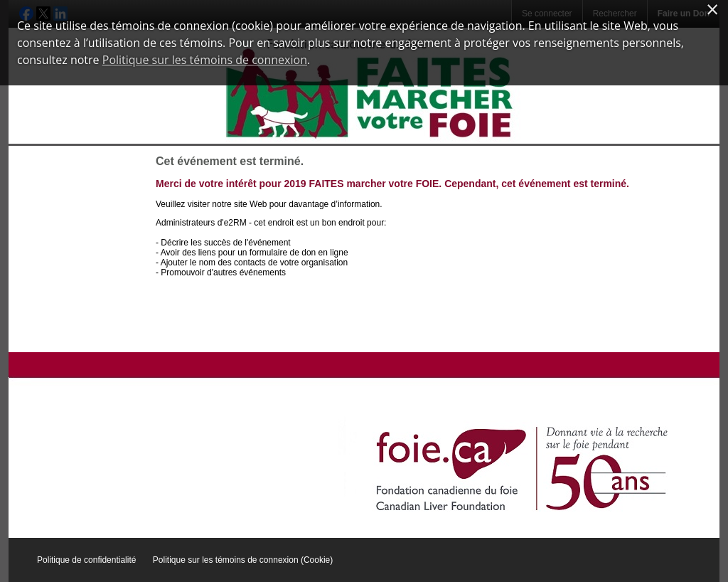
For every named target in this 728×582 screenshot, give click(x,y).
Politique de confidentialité (86, 560)
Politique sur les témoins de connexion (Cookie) (243, 560)
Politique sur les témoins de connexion (205, 60)
